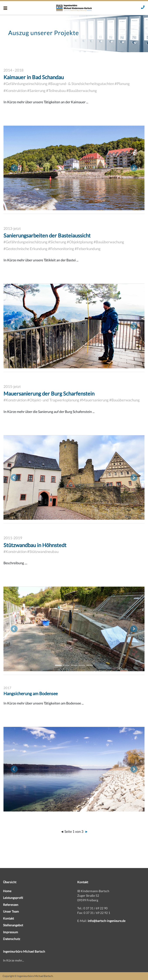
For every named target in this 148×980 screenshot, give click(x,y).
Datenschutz (12, 939)
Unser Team (11, 911)
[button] (14, 168)
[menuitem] (37, 891)
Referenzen (11, 905)
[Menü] (5, 8)
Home (7, 891)
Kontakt (8, 918)
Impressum (11, 932)
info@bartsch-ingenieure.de (107, 921)
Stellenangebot (13, 925)
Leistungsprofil (13, 898)
